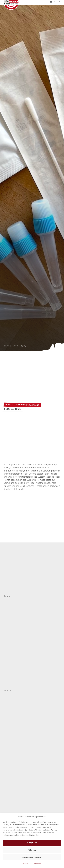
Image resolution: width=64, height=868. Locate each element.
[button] (51, 2)
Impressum (38, 863)
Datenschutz (27, 863)
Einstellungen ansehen (32, 857)
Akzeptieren (32, 843)
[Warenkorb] (60, 2)
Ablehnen (32, 850)
